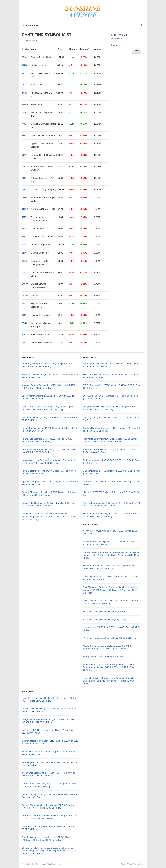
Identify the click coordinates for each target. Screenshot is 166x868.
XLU (24, 73)
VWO (24, 198)
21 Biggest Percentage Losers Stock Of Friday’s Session (110, 638)
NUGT (25, 124)
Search (114, 45)
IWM (24, 57)
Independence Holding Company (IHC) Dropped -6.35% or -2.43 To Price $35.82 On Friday (111, 408)
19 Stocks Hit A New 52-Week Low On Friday (105, 611)
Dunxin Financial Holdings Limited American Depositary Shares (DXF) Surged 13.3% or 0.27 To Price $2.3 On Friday (109, 681)
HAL (24, 334)
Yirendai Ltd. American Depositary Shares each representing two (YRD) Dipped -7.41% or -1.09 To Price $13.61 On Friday (49, 516)
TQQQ (25, 209)
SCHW (25, 284)
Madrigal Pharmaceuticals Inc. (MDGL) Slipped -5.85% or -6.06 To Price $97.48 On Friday (110, 567)
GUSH (25, 272)
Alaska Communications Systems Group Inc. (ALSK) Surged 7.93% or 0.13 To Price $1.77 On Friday (108, 647)
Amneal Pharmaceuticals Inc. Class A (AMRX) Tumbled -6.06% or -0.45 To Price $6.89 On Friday (48, 807)
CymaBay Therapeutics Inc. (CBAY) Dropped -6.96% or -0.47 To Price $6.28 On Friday (48, 365)
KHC (24, 237)
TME (24, 217)
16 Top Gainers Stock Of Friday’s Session (103, 656)
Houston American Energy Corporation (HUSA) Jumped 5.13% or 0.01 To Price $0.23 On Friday (48, 462)
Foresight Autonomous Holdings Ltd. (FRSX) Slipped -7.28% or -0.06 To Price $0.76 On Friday (47, 839)
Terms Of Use (127, 864)
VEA (24, 155)
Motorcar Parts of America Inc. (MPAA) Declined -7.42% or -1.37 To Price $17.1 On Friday (50, 387)
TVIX (24, 93)
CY (23, 143)
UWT (24, 167)
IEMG (25, 261)
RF (23, 303)
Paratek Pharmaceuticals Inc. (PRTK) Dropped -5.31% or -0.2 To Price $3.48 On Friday (49, 494)
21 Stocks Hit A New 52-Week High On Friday (105, 619)
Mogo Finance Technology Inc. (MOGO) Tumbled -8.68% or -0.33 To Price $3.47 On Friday (111, 515)
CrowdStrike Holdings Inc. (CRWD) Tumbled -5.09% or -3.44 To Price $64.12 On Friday (48, 504)
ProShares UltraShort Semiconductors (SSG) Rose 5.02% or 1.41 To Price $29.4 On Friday (50, 817)
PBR (24, 178)
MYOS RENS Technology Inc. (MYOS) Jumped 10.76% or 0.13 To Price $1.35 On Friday (50, 785)
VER (24, 85)
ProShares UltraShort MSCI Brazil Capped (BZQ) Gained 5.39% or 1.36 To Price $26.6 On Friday (110, 440)
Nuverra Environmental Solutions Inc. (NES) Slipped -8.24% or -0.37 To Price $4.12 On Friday (112, 504)
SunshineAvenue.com (37, 864)
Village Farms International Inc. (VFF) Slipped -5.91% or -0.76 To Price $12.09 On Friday (49, 721)
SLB (24, 229)
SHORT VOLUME (120, 35)
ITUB (24, 323)
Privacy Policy (139, 864)
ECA (24, 315)
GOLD (25, 112)
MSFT (25, 245)
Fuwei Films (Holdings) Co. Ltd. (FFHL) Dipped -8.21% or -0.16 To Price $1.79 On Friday (49, 699)
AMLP (25, 104)
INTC (24, 65)
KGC (24, 135)
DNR (24, 343)
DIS (24, 190)
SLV (24, 253)
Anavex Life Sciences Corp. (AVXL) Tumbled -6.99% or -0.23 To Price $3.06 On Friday (48, 440)
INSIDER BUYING (120, 38)
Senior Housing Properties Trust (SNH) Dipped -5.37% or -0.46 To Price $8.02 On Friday (49, 451)
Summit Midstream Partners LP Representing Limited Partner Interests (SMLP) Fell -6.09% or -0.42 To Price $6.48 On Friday (109, 667)
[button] (30, 26)
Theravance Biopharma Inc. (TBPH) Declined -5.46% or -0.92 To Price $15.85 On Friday (48, 774)
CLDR (25, 295)
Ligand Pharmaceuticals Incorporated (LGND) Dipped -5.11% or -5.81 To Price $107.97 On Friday (47, 408)
